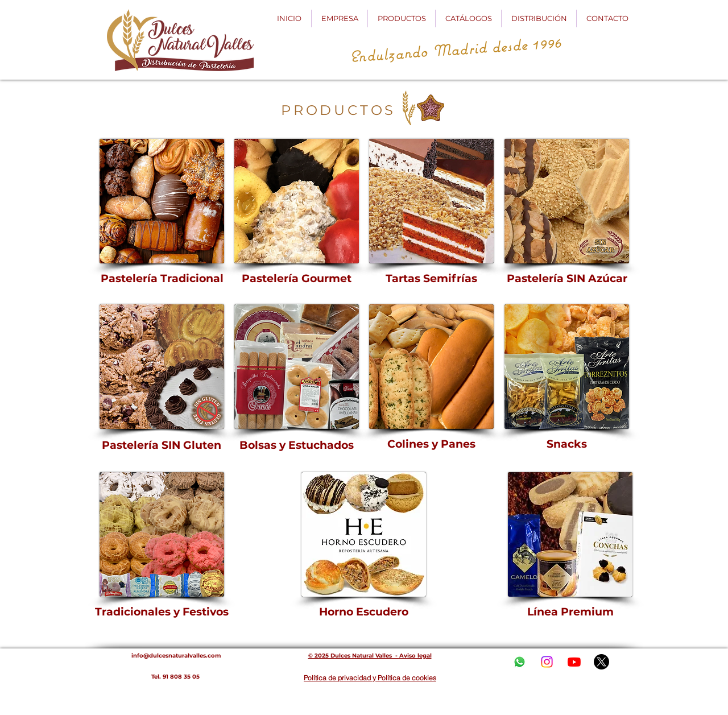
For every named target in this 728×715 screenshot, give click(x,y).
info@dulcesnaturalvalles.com (176, 656)
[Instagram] (547, 662)
